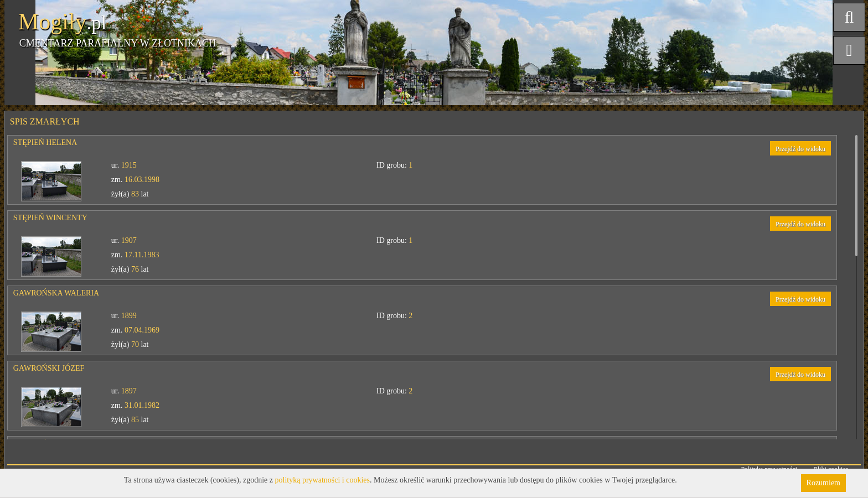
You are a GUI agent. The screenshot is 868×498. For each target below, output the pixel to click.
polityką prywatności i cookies (322, 480)
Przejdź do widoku (800, 149)
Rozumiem (823, 483)
